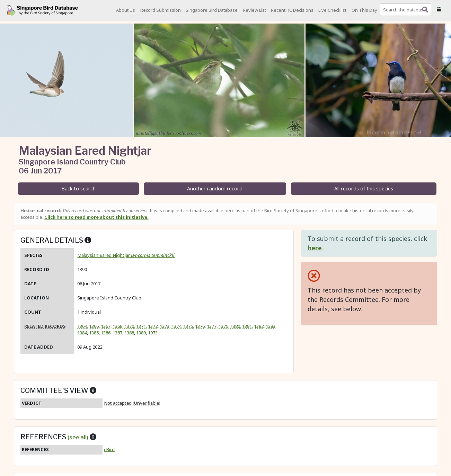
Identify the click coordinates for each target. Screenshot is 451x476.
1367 (106, 326)
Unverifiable (147, 403)
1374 (176, 326)
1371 (141, 326)
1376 (200, 326)
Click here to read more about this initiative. (96, 217)
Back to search (78, 188)
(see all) (78, 437)
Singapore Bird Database (212, 10)
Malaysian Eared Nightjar (126, 255)
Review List (254, 10)
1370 (129, 326)
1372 (153, 326)
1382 (259, 326)
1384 (82, 333)
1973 (153, 333)
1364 (82, 326)
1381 (247, 326)
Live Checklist (332, 10)
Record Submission (161, 10)
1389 (141, 333)
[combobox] (407, 10)
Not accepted (118, 403)
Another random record (215, 188)
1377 (212, 326)
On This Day (364, 10)
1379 (223, 326)
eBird (109, 449)
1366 (94, 326)
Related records (45, 326)
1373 (165, 326)
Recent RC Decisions (292, 10)
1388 (129, 333)
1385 (94, 333)
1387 (117, 333)
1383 (271, 326)
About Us (126, 10)
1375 (188, 326)
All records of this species (364, 188)
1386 (106, 333)
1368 (117, 326)
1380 (235, 326)
